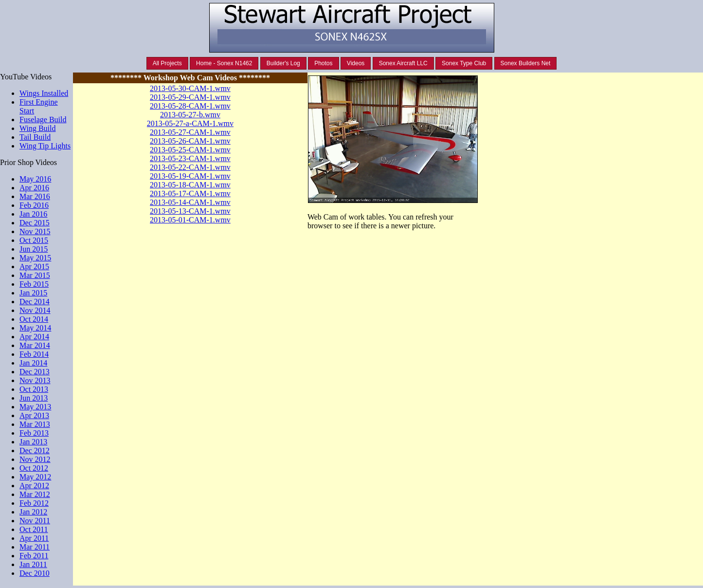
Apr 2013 (34, 415)
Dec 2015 (35, 223)
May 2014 (35, 328)
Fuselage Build (43, 119)
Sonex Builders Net (526, 63)
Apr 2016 (34, 188)
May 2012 (35, 477)
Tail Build (35, 137)
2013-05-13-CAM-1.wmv (190, 211)
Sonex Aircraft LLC (403, 63)
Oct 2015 (34, 240)
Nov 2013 (35, 380)
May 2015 (35, 258)
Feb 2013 (34, 433)
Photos (323, 63)
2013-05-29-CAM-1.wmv (190, 97)
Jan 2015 (33, 293)
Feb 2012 (34, 503)
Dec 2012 (35, 450)
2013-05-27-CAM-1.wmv (190, 132)
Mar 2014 (35, 345)
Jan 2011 (33, 564)
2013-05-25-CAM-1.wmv (190, 150)
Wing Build (37, 128)
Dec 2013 (35, 372)
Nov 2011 (35, 521)
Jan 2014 (33, 363)
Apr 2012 (34, 486)
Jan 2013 (33, 442)
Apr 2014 (34, 337)
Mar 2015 (35, 275)
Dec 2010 (35, 573)
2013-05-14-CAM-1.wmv (190, 202)
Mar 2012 (35, 494)
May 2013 (35, 407)
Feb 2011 (34, 556)
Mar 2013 (35, 424)
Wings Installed (44, 93)
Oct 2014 (34, 319)
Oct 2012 (34, 468)
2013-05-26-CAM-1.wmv (190, 141)
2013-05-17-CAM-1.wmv (190, 193)
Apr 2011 (34, 538)
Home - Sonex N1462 (224, 63)
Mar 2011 (35, 547)
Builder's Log (283, 63)
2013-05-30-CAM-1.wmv (190, 88)
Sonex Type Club (464, 63)
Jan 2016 (33, 214)
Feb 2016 (34, 205)
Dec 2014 (35, 302)
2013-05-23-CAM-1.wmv (190, 158)
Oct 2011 (34, 529)
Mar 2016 (35, 196)
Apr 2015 (34, 266)
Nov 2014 (35, 310)
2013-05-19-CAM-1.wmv (190, 176)
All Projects (167, 63)
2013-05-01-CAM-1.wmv (190, 220)
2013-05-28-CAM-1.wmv (190, 106)
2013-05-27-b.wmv (190, 115)
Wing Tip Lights (45, 146)
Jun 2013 (34, 398)
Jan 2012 (33, 512)
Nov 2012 (35, 459)
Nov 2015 (35, 231)
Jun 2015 (34, 249)
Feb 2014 (34, 354)
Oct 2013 (34, 389)
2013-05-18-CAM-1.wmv (190, 185)
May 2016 (35, 179)
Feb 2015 (34, 284)
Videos (356, 63)
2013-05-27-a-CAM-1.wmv (190, 123)
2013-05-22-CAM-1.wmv (190, 167)
